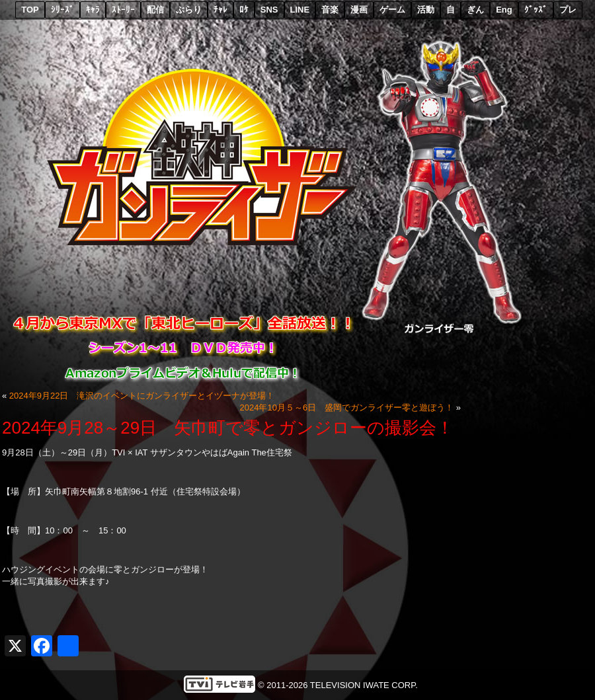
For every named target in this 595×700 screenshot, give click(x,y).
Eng (504, 10)
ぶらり (189, 10)
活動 (426, 10)
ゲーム (392, 10)
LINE (300, 10)
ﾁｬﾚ (220, 10)
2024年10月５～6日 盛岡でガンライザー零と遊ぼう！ (347, 408)
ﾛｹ (244, 10)
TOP (30, 10)
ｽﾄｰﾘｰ (123, 10)
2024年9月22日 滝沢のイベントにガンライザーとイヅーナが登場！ (142, 396)
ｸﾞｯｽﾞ (536, 10)
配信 (155, 10)
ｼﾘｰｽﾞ (62, 10)
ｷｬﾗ (93, 10)
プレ (568, 10)
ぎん (475, 10)
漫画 (359, 10)
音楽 (330, 10)
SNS (269, 10)
